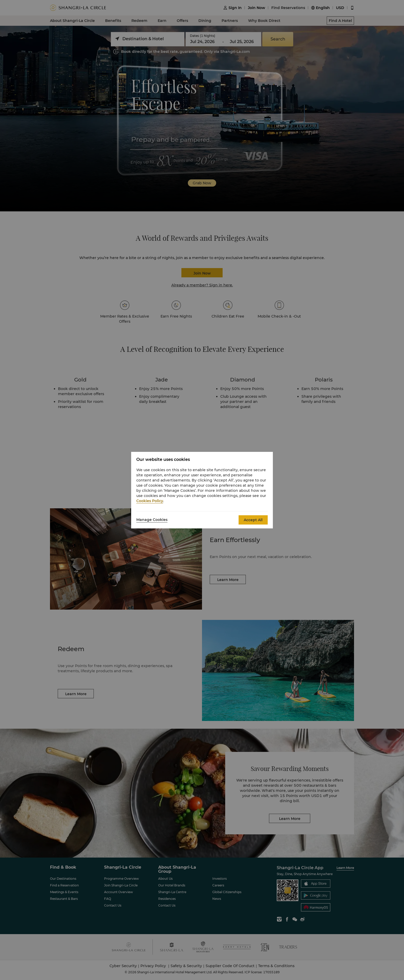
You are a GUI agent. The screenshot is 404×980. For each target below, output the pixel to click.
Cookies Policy (150, 501)
